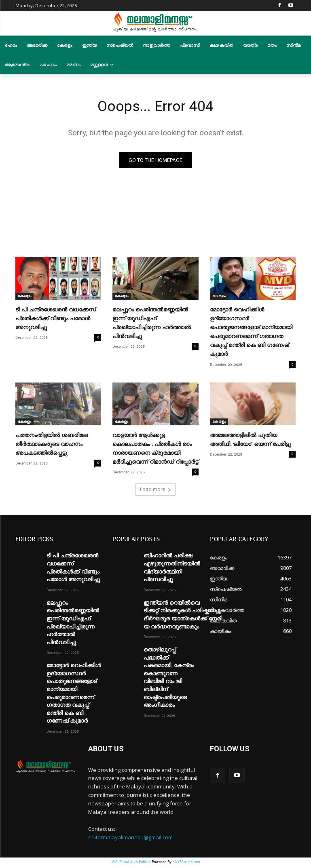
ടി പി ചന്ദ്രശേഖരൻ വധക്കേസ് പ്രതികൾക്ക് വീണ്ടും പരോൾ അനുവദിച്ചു (56, 321)
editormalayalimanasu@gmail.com (130, 839)
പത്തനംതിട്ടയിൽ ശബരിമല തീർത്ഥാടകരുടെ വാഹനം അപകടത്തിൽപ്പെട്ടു (52, 446)
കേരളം (24, 298)
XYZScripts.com (187, 864)
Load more (155, 491)
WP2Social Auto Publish (131, 864)
